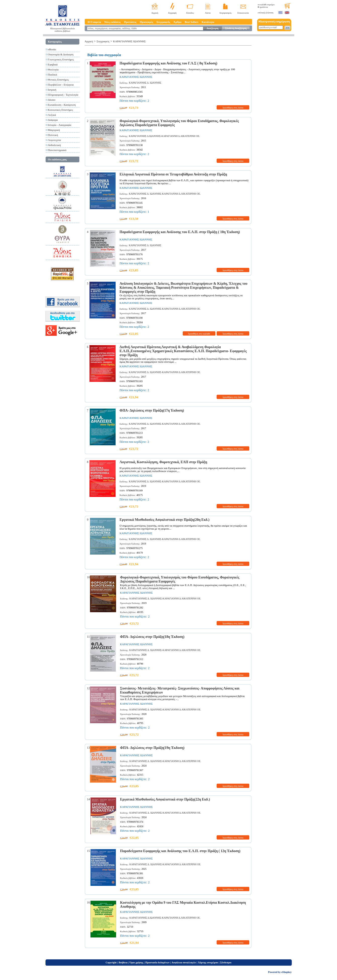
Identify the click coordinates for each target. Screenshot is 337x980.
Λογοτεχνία (54, 140)
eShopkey (286, 972)
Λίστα (208, 13)
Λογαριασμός (225, 13)
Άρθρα (177, 22)
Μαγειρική (54, 130)
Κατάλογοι (208, 22)
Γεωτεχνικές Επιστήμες (61, 59)
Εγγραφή (173, 13)
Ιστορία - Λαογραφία (60, 125)
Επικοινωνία (243, 13)
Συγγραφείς (163, 22)
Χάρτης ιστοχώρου (208, 963)
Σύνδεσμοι (226, 963)
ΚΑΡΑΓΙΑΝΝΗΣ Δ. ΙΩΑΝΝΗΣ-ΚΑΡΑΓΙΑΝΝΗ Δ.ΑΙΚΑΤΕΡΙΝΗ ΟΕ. (165, 194)
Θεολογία (53, 69)
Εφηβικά (53, 64)
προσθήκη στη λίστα (233, 108)
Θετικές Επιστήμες (58, 80)
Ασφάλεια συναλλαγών (184, 963)
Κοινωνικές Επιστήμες (61, 110)
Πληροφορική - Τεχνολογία (63, 95)
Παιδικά (53, 75)
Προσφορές (147, 22)
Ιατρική (52, 90)
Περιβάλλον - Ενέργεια (61, 85)
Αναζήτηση (212, 28)
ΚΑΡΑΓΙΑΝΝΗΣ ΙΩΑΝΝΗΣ (129, 41)
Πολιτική (53, 135)
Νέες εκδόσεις (112, 22)
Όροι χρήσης (136, 963)
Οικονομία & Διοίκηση (61, 54)
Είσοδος (190, 13)
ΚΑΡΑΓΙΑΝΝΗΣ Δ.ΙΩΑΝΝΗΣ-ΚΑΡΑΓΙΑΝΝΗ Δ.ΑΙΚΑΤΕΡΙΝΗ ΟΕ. (164, 136)
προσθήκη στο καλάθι (199, 334)
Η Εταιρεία (94, 22)
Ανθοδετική (54, 145)
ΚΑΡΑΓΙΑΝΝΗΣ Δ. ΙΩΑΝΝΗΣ (145, 83)
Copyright (111, 963)
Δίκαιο (52, 100)
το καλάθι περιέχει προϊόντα (266, 6)
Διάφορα (53, 120)
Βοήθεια (123, 963)
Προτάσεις (130, 22)
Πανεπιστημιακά (57, 150)
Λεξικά (52, 115)
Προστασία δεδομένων (157, 963)
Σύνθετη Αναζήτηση (236, 28)
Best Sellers (191, 22)
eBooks (52, 49)
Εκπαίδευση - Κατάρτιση (62, 105)
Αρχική (155, 13)
